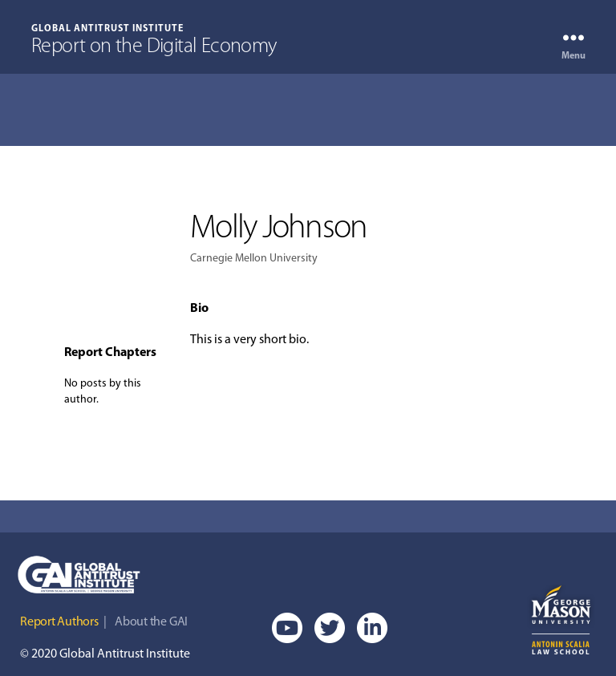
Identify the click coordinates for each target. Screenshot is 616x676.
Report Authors (59, 622)
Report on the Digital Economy (154, 47)
